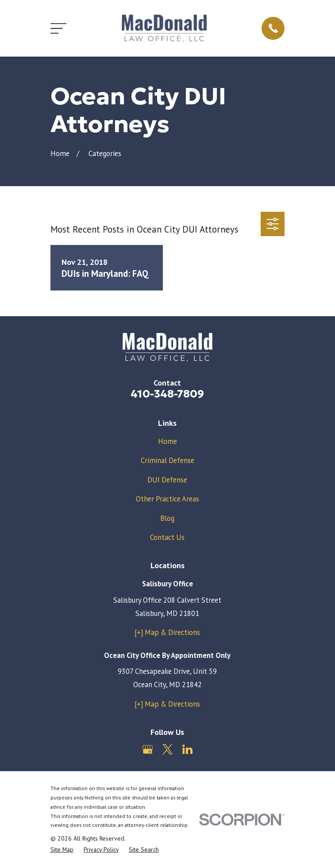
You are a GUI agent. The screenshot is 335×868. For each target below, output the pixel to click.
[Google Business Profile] (148, 749)
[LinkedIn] (187, 749)
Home (167, 441)
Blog (167, 518)
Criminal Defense (167, 460)
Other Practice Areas (167, 499)
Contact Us (167, 537)
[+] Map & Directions (167, 632)
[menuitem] (62, 850)
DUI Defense (167, 480)
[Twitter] (167, 749)
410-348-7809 (167, 394)
